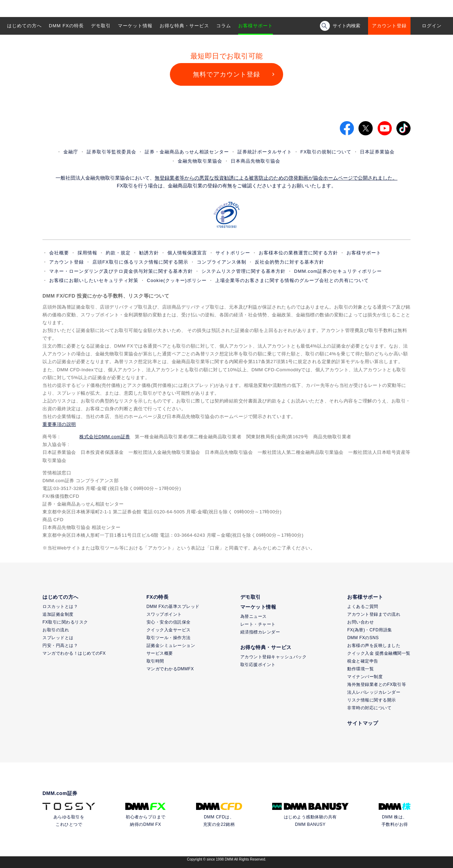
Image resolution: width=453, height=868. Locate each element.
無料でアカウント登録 (226, 74)
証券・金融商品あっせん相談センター (187, 152)
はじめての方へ (24, 26)
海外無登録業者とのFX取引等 (377, 684)
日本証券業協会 (377, 152)
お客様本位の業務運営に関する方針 (298, 253)
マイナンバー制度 (365, 677)
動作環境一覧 (360, 669)
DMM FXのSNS (363, 638)
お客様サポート (256, 26)
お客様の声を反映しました (374, 646)
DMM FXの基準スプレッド (173, 607)
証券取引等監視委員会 (111, 152)
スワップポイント (164, 614)
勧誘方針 (149, 253)
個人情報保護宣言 (187, 253)
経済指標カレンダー (260, 632)
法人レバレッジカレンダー (374, 692)
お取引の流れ (56, 630)
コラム (224, 26)
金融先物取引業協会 (200, 161)
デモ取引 (101, 26)
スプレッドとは (58, 638)
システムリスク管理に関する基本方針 (243, 271)
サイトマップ (363, 723)
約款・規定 (118, 253)
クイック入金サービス (169, 630)
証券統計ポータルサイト (265, 152)
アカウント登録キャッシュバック (274, 657)
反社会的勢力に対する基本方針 (289, 262)
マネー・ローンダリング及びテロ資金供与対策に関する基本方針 (121, 271)
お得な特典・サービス (184, 26)
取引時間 (155, 661)
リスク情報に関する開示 (372, 700)
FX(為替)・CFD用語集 (370, 630)
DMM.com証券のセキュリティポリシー (338, 271)
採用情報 (87, 253)
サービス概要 (160, 653)
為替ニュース (254, 616)
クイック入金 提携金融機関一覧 (379, 653)
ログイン (432, 26)
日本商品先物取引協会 (256, 161)
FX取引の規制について (326, 152)
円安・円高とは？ (60, 646)
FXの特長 (157, 597)
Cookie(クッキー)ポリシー (177, 280)
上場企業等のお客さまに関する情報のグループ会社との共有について (292, 280)
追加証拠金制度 (58, 614)
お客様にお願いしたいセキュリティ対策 (94, 280)
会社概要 (59, 253)
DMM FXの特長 (66, 26)
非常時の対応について (369, 708)
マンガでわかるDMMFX (170, 669)
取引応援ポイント (258, 665)
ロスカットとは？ (60, 607)
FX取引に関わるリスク (65, 622)
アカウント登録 (389, 26)
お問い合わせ (360, 622)
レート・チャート (258, 624)
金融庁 (71, 152)
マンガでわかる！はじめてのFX (74, 653)
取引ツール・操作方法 (169, 638)
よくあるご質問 (363, 607)
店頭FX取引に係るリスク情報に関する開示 (140, 262)
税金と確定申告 (363, 661)
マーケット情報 (135, 26)
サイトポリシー (233, 253)
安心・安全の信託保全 (169, 622)
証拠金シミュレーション (171, 646)
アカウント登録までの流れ (374, 614)
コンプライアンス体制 (222, 262)
